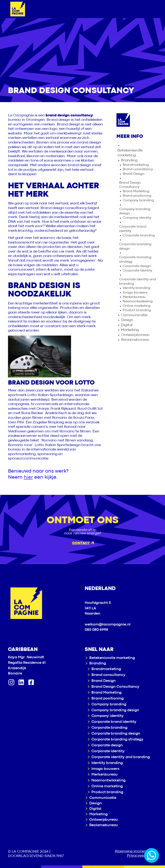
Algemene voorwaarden (136, 851)
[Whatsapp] (152, 855)
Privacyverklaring (142, 856)
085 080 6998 (96, 630)
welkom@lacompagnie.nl (108, 625)
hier (28, 477)
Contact (83, 543)
